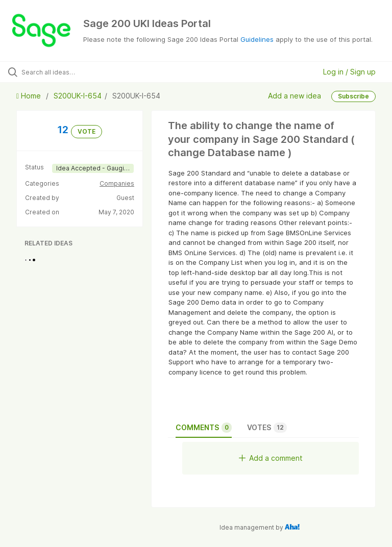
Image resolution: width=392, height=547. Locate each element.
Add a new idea (295, 96)
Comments (204, 428)
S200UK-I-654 (78, 96)
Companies (117, 183)
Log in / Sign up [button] (349, 72)
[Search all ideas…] (69, 72)
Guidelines (257, 39)
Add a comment (271, 458)
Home (30, 96)
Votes (267, 428)
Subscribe (353, 96)
